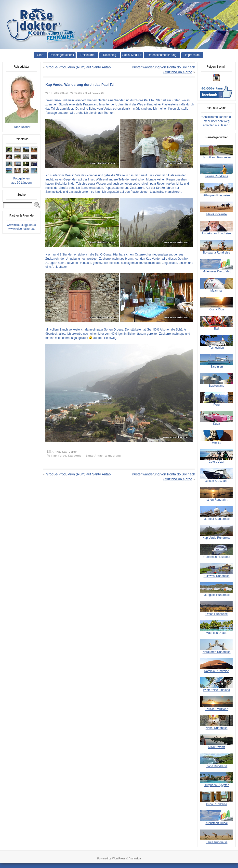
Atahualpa (135, 858)
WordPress (119, 858)
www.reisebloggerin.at (21, 225)
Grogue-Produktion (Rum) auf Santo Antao (78, 67)
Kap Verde (69, 452)
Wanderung (113, 456)
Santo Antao (94, 456)
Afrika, (57, 452)
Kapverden (76, 456)
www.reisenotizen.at (21, 229)
